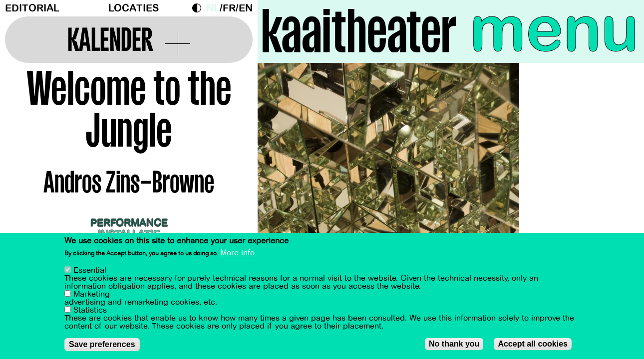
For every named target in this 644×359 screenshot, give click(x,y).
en (246, 8)
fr (229, 8)
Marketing (92, 295)
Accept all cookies (533, 345)
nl (213, 8)
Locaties (134, 8)
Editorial (32, 8)
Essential (90, 271)
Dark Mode (199, 8)
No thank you (454, 345)
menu (554, 30)
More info (237, 254)
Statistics (90, 311)
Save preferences (102, 345)
